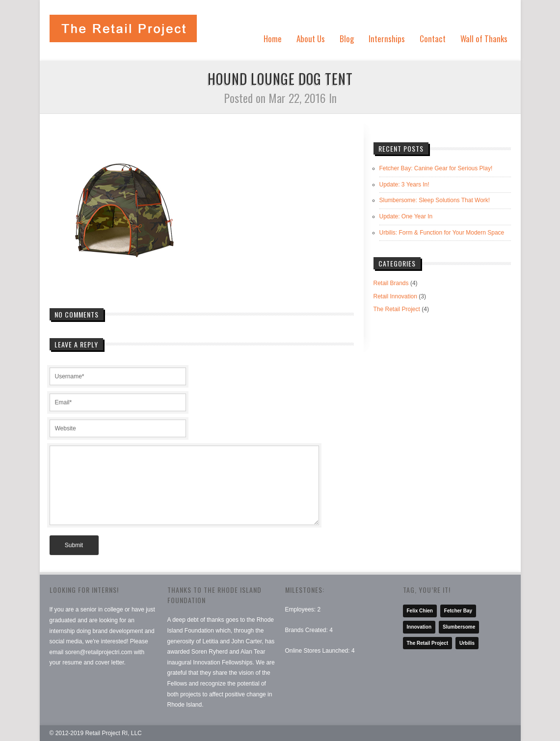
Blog (347, 39)
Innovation (419, 627)
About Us (311, 39)
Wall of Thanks (484, 39)
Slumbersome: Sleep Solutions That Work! (435, 200)
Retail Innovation (395, 296)
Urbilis (467, 643)
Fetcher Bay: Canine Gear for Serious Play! (436, 168)
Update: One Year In (406, 216)
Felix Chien (420, 611)
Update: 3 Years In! (404, 185)
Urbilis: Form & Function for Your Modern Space (442, 233)
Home (273, 39)
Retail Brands (391, 283)
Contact (433, 39)
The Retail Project (397, 309)
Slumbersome (459, 627)
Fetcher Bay (458, 611)
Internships (387, 39)
